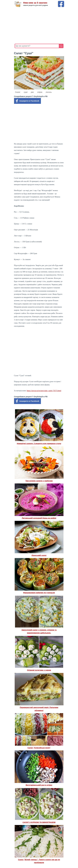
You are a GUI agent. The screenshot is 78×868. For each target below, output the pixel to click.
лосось (49, 92)
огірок (40, 92)
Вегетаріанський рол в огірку (39, 785)
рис (32, 92)
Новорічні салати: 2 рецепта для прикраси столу (39, 443)
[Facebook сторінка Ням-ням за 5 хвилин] (61, 2)
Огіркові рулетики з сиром (39, 670)
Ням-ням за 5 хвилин (35, 3)
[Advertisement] (39, 25)
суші (26, 92)
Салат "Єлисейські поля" (39, 748)
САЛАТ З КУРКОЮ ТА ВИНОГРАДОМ (39, 822)
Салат (18, 92)
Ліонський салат (39, 555)
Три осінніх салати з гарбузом (39, 481)
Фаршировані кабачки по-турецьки (39, 593)
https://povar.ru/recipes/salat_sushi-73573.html (44, 391)
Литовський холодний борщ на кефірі (39, 518)
